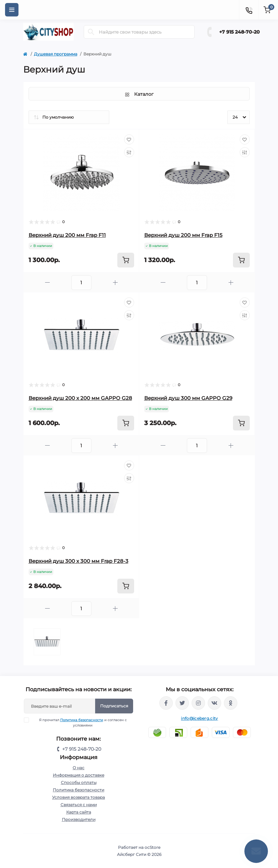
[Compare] (129, 152)
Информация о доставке (78, 775)
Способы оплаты (79, 782)
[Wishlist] (129, 139)
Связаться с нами (79, 805)
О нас (78, 768)
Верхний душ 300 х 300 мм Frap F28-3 (78, 561)
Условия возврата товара (78, 797)
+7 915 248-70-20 (240, 32)
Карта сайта (79, 812)
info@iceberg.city (199, 718)
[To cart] (126, 260)
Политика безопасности (82, 720)
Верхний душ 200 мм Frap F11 (67, 235)
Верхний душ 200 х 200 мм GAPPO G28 (80, 398)
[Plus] (115, 282)
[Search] (91, 32)
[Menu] (12, 10)
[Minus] (47, 282)
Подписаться (114, 706)
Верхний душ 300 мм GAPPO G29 (188, 398)
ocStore (152, 847)
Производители (79, 819)
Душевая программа (56, 54)
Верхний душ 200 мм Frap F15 (183, 235)
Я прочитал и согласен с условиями (80, 722)
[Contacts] (249, 10)
